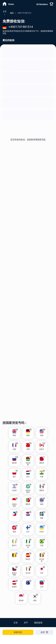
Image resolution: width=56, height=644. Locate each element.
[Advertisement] (28, 189)
